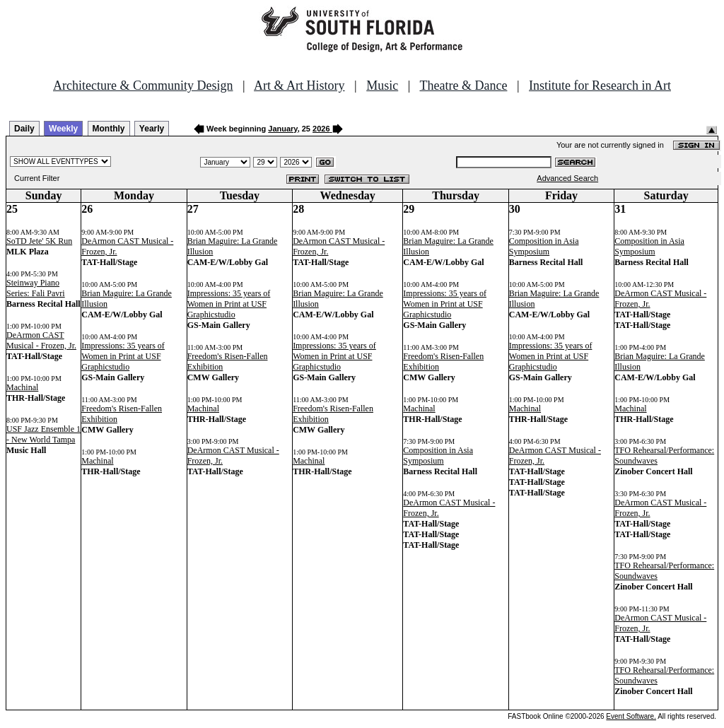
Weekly (63, 129)
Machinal (22, 387)
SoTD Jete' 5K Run (39, 241)
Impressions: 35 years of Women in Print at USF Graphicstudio (123, 356)
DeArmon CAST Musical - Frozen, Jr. (41, 340)
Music (382, 86)
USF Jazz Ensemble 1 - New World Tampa (43, 434)
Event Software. (631, 716)
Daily (24, 129)
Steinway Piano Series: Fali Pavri (36, 288)
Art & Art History (299, 86)
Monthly (109, 129)
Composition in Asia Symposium (438, 456)
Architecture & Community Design (143, 86)
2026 (321, 129)
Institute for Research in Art (600, 86)
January (282, 129)
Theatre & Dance (463, 86)
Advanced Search (567, 178)
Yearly (152, 129)
